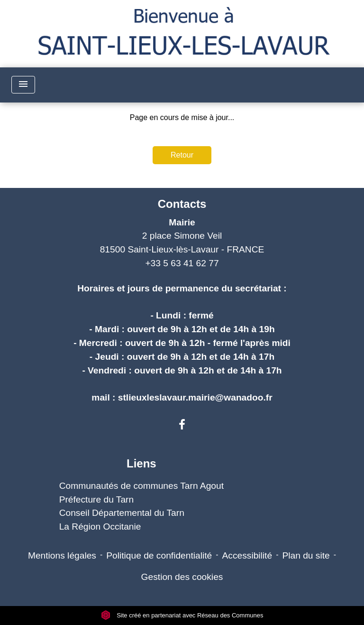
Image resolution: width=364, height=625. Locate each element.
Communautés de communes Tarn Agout (141, 486)
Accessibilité (247, 555)
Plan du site (306, 555)
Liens (141, 463)
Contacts (182, 204)
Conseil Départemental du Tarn (122, 513)
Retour (182, 155)
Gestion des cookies (182, 577)
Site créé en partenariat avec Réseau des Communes (182, 615)
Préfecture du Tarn (97, 499)
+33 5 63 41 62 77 (182, 263)
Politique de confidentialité (159, 555)
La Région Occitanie (100, 527)
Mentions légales (62, 555)
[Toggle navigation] (23, 85)
